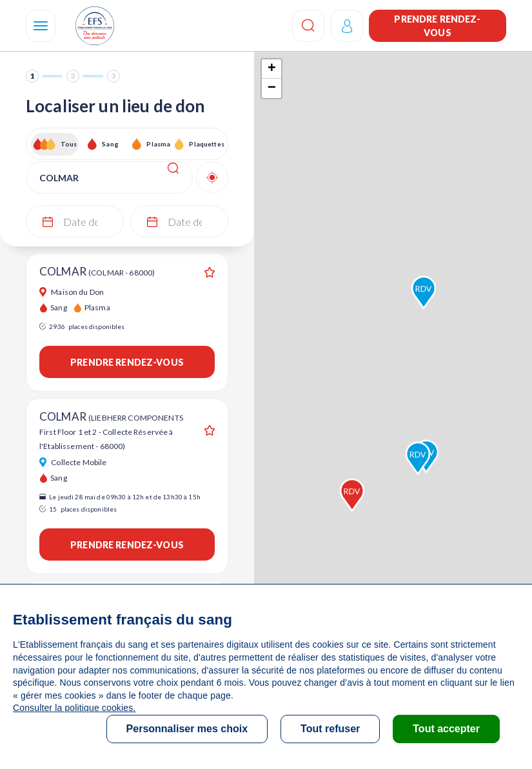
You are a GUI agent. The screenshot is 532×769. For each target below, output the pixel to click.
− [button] (272, 88)
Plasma (158, 144)
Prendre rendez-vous (437, 26)
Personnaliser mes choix (187, 729)
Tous (69, 144)
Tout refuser (330, 729)
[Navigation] (41, 26)
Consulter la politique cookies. (74, 708)
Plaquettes (206, 144)
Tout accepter (446, 729)
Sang (110, 144)
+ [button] (272, 69)
